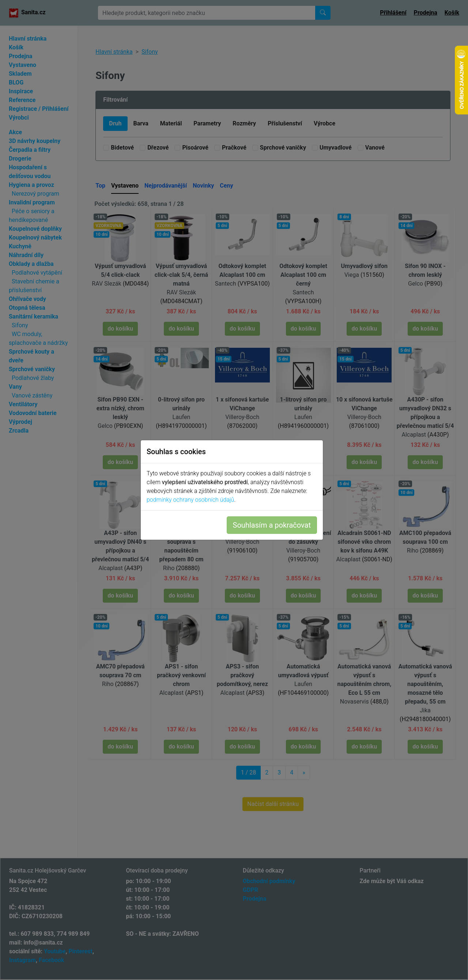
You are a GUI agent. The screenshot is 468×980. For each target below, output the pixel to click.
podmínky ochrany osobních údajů (193, 500)
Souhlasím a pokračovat (274, 525)
